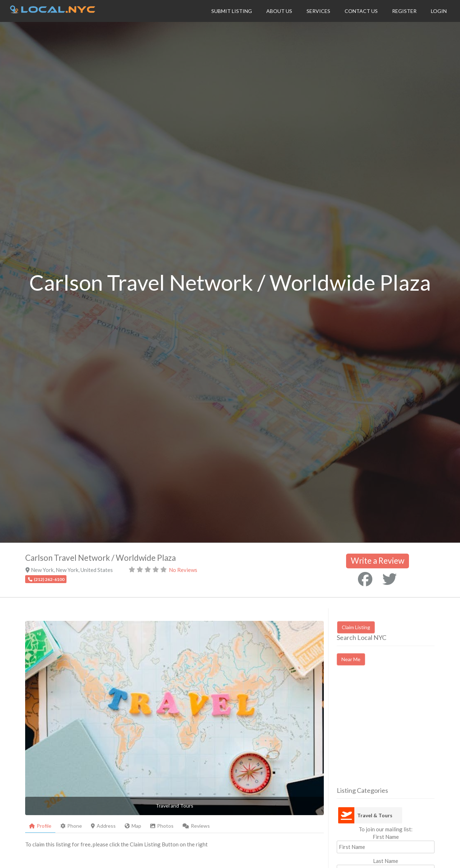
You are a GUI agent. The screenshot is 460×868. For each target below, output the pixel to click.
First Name (386, 837)
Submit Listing (232, 11)
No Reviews (183, 570)
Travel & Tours (375, 815)
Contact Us (361, 11)
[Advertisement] (397, 732)
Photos (162, 826)
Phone (71, 826)
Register (404, 11)
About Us (279, 11)
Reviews (196, 826)
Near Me (351, 659)
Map (133, 826)
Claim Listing (356, 627)
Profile (40, 826)
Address (103, 826)
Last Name (386, 861)
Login (439, 11)
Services (318, 11)
